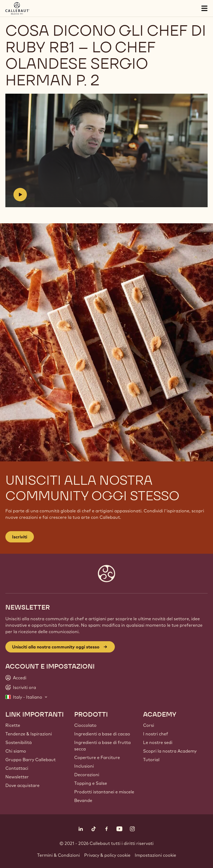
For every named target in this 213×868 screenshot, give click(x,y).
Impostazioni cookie (155, 855)
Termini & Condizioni (58, 855)
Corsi (149, 725)
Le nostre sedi (158, 742)
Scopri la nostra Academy (170, 751)
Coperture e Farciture (97, 757)
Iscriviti (20, 537)
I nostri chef (156, 734)
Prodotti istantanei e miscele (104, 792)
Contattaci (17, 768)
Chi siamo (16, 751)
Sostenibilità (19, 742)
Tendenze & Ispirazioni (29, 734)
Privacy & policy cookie (107, 855)
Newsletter (17, 777)
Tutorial (151, 760)
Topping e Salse (91, 783)
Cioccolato (85, 725)
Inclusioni (84, 766)
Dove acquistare (22, 785)
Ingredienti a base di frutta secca (102, 746)
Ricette (13, 725)
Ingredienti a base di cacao (102, 734)
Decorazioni (87, 775)
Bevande (83, 800)
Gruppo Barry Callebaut (31, 760)
